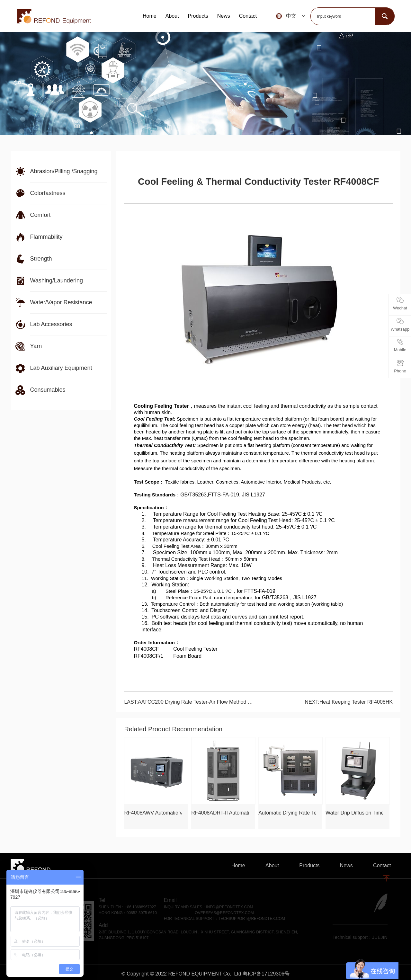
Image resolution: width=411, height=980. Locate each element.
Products (198, 16)
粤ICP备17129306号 (266, 974)
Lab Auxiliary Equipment (61, 368)
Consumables (48, 390)
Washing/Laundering (56, 281)
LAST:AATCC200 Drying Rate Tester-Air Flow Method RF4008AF (188, 702)
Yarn (36, 346)
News (224, 16)
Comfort (40, 215)
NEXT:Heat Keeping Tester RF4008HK (349, 702)
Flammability (46, 237)
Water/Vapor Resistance (61, 302)
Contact (248, 16)
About (172, 16)
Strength (41, 259)
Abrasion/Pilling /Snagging (64, 171)
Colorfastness (48, 193)
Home (150, 16)
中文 (291, 16)
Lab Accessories (51, 324)
